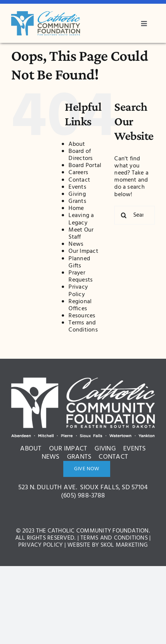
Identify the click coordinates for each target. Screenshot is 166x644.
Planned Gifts (79, 262)
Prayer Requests (81, 277)
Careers (78, 173)
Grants (77, 201)
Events (77, 187)
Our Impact (83, 251)
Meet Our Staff (81, 234)
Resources (82, 316)
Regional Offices (80, 305)
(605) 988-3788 (83, 496)
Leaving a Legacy (81, 219)
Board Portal (85, 166)
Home (76, 208)
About (77, 144)
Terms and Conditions (83, 326)
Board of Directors (81, 155)
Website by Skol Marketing (108, 545)
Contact (79, 180)
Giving (77, 194)
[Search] (124, 215)
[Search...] (135, 215)
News (76, 244)
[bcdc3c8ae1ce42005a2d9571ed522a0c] (46, 14)
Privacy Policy (78, 291)
